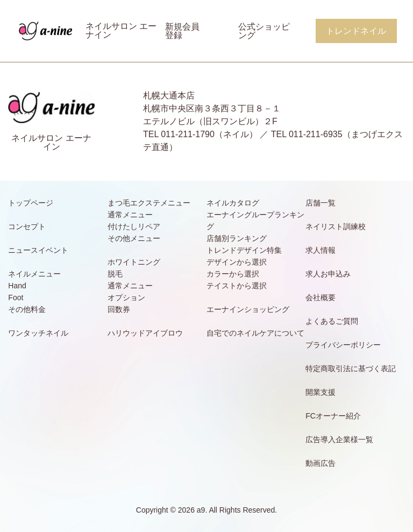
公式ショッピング (264, 31)
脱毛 (115, 274)
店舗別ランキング (237, 238)
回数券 (119, 309)
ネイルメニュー (34, 274)
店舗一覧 (321, 203)
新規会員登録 (182, 31)
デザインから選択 (237, 262)
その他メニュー (134, 238)
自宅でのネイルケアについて (255, 333)
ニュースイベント (38, 250)
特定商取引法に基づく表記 (351, 368)
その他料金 (27, 309)
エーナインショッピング (248, 309)
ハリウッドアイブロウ (145, 333)
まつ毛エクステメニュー (149, 203)
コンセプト (27, 226)
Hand (17, 286)
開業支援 (321, 392)
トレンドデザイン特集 (244, 250)
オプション (126, 297)
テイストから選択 (237, 286)
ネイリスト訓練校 (336, 226)
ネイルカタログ (233, 203)
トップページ (31, 203)
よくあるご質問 (332, 321)
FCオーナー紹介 (333, 416)
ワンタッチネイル (38, 333)
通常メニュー (130, 215)
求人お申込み (328, 274)
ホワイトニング (134, 262)
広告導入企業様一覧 (339, 439)
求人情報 (321, 250)
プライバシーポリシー (343, 345)
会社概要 (321, 297)
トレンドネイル (356, 31)
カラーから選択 (233, 274)
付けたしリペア (134, 226)
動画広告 (321, 463)
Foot (16, 297)
